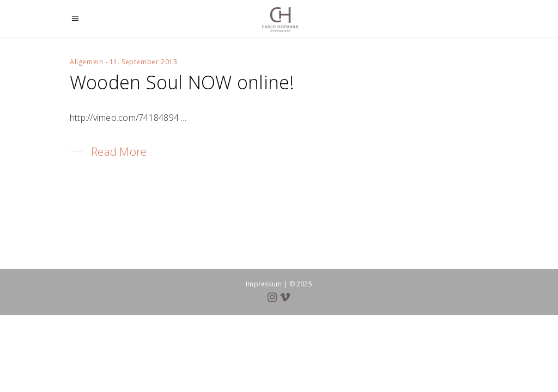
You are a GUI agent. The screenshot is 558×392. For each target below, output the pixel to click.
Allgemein (86, 62)
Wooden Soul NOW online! (182, 82)
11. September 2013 (144, 62)
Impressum (264, 284)
